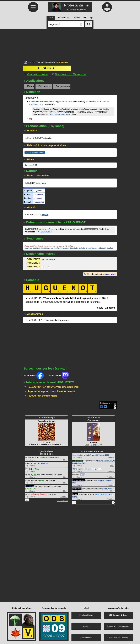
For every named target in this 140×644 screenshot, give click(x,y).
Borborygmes (95, 469)
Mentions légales (86, 615)
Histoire (35, 101)
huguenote (39, 198)
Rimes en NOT (31, 165)
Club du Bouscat (79, 480)
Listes (38, 62)
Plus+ (65, 460)
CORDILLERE (31, 489)
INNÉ (42, 480)
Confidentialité (86, 637)
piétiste (82, 248)
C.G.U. (86, 626)
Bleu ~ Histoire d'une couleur (60, 114)
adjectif (45, 215)
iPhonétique (30, 486)
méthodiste (73, 248)
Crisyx (75, 469)
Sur (33, 375)
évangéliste (54, 248)
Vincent (45, 463)
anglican (28, 248)
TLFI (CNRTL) (45, 232)
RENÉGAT (44, 458)
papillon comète (107, 489)
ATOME (34, 475)
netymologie (77, 489)
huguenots (39, 194)
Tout (61, 497)
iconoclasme (69, 112)
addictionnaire (78, 461)
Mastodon (125, 626)
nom (44, 183)
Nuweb (125, 637)
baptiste (36, 248)
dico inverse (111, 274)
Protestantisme (49, 62)
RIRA (37, 469)
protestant (102, 248)
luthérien (64, 248)
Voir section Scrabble (69, 74)
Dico (31, 62)
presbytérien (91, 248)
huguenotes (39, 202)
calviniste (44, 248)
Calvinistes (34, 104)
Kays (82, 475)
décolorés (103, 112)
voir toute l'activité (63, 501)
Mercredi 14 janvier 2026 (99, 455)
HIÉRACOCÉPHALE (39, 494)
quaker (110, 248)
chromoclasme (86, 112)
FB (118, 626)
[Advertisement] (70, 43)
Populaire (51, 260)
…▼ (49, 229)
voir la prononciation (35, 152)
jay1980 (76, 455)
